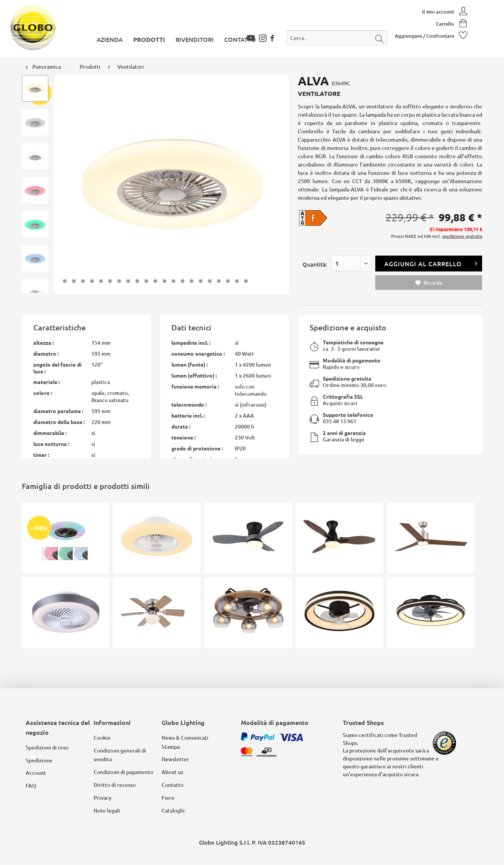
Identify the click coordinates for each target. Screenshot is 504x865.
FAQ (31, 786)
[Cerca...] (337, 38)
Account (36, 773)
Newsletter (175, 759)
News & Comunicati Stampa (185, 742)
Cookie (102, 738)
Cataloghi (173, 810)
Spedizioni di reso (47, 747)
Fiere (168, 798)
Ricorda (429, 283)
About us (172, 772)
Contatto (173, 785)
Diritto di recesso (115, 785)
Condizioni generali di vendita (120, 755)
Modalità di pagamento (352, 360)
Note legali (107, 810)
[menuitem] (337, 39)
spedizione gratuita (462, 236)
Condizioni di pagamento (123, 772)
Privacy (102, 798)
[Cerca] (379, 38)
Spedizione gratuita (347, 378)
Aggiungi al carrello (431, 263)
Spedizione (39, 760)
